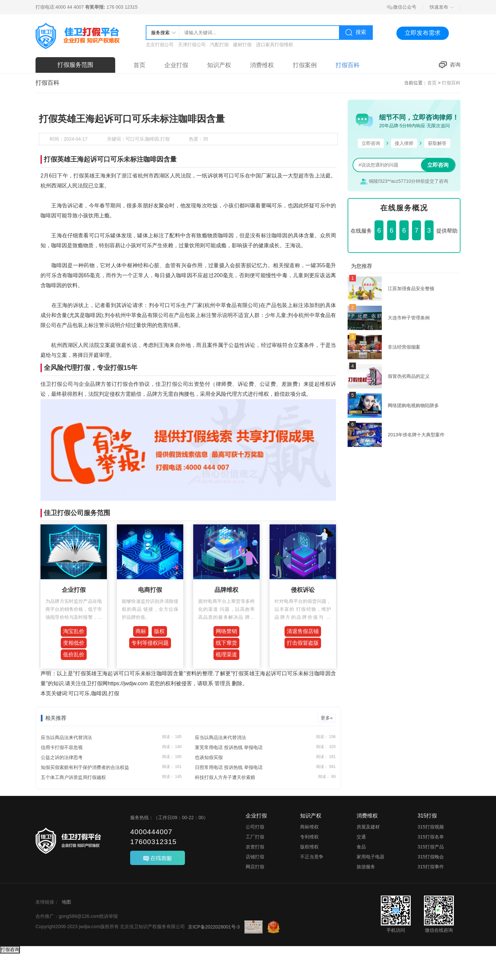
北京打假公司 (160, 45)
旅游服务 (366, 867)
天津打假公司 (192, 45)
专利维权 (309, 837)
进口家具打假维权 (275, 45)
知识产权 (219, 65)
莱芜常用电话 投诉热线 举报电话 (229, 747)
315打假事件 (431, 867)
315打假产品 (431, 847)
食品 (361, 847)
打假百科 (348, 65)
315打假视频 (431, 827)
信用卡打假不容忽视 (62, 747)
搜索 (356, 33)
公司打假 (255, 827)
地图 (66, 902)
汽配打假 (219, 45)
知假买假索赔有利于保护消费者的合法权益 (85, 767)
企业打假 (176, 65)
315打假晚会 (431, 857)
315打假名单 (431, 837)
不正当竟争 (312, 857)
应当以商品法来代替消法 (66, 737)
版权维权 (309, 847)
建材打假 (242, 45)
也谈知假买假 (209, 757)
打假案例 (305, 65)
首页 (139, 65)
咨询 (450, 65)
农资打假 (255, 847)
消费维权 (262, 65)
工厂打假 (255, 837)
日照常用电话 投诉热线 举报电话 (229, 767)
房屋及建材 (368, 827)
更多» (327, 718)
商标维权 (309, 827)
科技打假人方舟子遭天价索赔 (225, 777)
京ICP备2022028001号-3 (214, 927)
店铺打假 (255, 857)
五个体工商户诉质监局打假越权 (73, 777)
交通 (361, 837)
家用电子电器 (371, 857)
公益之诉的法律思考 (62, 757)
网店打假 (255, 867)
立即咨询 (438, 165)
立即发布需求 (423, 33)
